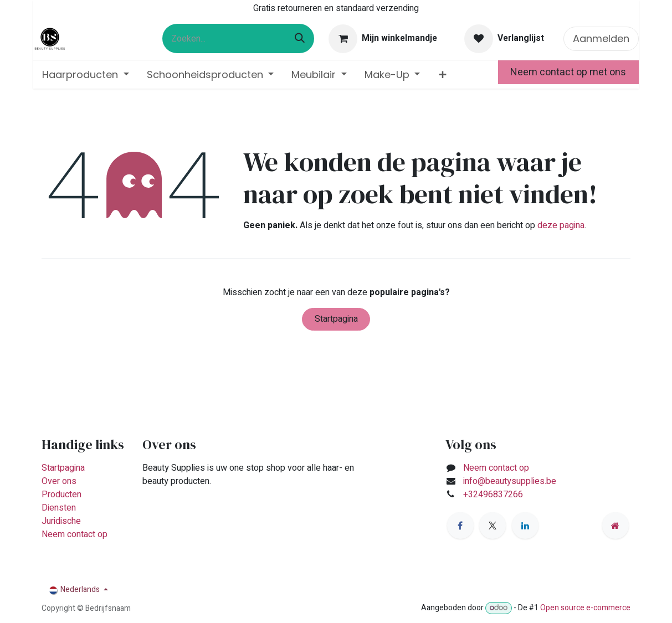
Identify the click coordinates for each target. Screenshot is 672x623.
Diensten (59, 508)
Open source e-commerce (585, 608)
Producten (61, 495)
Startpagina (336, 319)
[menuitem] (86, 74)
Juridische (61, 521)
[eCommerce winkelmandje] (383, 39)
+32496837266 (494, 495)
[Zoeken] (300, 38)
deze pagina (561, 225)
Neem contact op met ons (568, 72)
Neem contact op (75, 534)
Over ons (59, 481)
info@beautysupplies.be (510, 481)
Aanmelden (601, 38)
